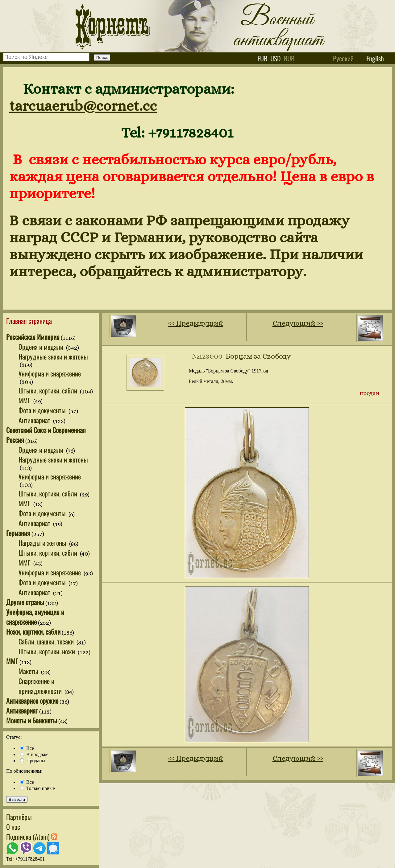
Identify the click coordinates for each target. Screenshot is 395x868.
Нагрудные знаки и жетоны (53, 356)
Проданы (33, 761)
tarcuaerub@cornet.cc (83, 106)
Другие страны (25, 602)
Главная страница (29, 321)
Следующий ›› (298, 323)
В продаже (34, 754)
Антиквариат (35, 420)
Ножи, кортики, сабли (33, 631)
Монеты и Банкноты (32, 720)
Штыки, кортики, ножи (48, 651)
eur (262, 58)
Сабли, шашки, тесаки (47, 641)
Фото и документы (43, 410)
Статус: (14, 737)
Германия (18, 533)
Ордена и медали (42, 347)
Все (27, 748)
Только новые (37, 788)
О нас (13, 827)
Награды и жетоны (43, 543)
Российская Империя (33, 337)
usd (276, 58)
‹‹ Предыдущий (196, 323)
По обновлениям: (24, 771)
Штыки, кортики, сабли (49, 390)
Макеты (29, 671)
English (375, 58)
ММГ (25, 400)
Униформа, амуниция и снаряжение (35, 617)
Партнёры (19, 817)
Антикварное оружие (32, 701)
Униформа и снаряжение (50, 373)
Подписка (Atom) (32, 837)
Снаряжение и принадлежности (41, 686)
